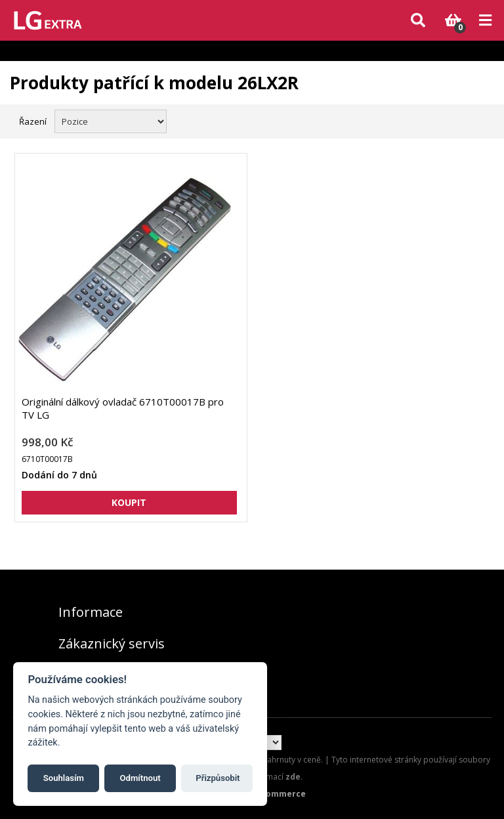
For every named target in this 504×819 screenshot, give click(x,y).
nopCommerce (275, 794)
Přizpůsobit (218, 778)
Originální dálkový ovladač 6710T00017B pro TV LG (123, 408)
